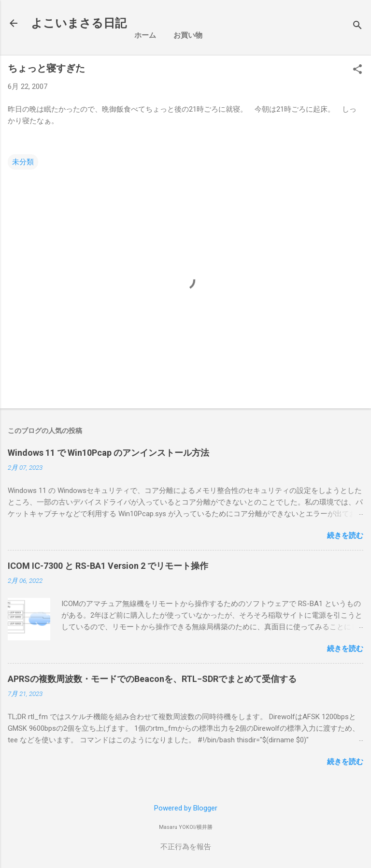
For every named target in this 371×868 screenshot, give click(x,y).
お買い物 (188, 35)
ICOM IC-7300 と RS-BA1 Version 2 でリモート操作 (108, 566)
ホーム (145, 35)
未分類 (23, 162)
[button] (357, 70)
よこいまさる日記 (79, 23)
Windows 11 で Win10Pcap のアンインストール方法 (108, 453)
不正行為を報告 (186, 847)
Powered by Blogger (186, 808)
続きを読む (345, 535)
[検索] (357, 26)
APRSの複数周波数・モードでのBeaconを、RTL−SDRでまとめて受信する (152, 679)
